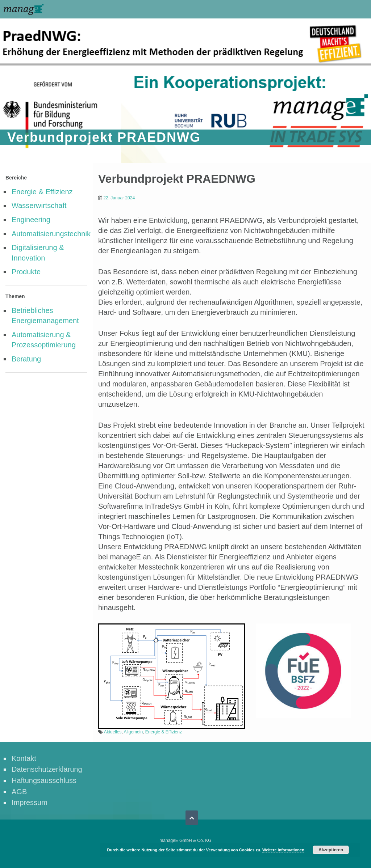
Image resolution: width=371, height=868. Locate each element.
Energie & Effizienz (42, 192)
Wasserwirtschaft (39, 206)
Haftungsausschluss (44, 780)
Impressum (30, 803)
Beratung (26, 359)
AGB (19, 792)
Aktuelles (113, 732)
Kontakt (24, 758)
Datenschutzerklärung (47, 769)
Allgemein (133, 732)
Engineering (31, 220)
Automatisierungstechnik (51, 234)
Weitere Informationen (283, 850)
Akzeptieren (331, 850)
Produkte (26, 272)
